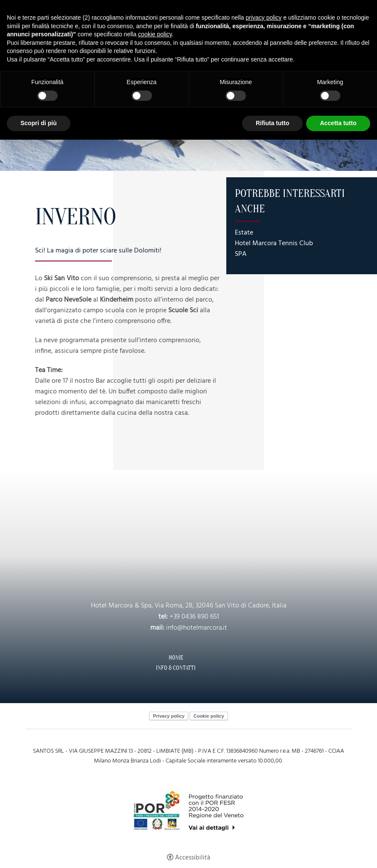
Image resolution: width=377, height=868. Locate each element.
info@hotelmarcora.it (197, 628)
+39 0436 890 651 (194, 617)
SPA (241, 254)
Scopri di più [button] (39, 123)
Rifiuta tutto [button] (273, 123)
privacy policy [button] (264, 18)
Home (176, 658)
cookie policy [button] (155, 34)
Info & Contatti (176, 668)
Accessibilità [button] (193, 858)
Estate (244, 233)
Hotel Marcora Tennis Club (274, 244)
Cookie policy (209, 716)
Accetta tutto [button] (338, 123)
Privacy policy (169, 716)
